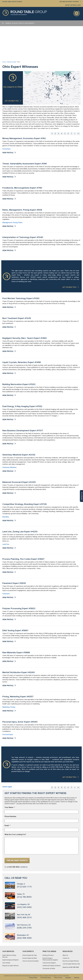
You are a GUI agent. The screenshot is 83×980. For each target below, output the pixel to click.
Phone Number (10, 816)
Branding (6, 517)
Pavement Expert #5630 (14, 583)
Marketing (6, 707)
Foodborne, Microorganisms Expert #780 (22, 188)
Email (7, 826)
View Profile (8, 153)
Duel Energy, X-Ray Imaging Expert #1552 (22, 406)
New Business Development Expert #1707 (23, 431)
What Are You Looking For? (15, 834)
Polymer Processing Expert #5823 (19, 608)
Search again (7, 787)
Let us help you (12, 101)
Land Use (6, 544)
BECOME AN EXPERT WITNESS (69, 2)
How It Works (6, 963)
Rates (20, 223)
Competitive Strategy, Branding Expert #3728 (24, 504)
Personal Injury (8, 734)
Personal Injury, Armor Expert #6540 (20, 722)
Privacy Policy (33, 978)
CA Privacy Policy (46, 978)
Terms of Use (58, 978)
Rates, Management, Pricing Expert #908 (22, 210)
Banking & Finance (48, 955)
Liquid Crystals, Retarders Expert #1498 (22, 362)
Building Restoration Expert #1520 (19, 384)
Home (4, 62)
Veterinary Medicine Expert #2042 (19, 455)
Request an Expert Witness (10, 966)
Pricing (15, 223)
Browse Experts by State (30, 958)
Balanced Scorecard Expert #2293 (19, 482)
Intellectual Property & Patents (52, 966)
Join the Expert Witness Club (71, 964)
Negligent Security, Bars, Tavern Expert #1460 (25, 338)
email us (24, 867)
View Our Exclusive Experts (31, 961)
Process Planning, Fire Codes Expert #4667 (23, 559)
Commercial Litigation (49, 963)
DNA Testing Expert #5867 (15, 631)
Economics (6, 149)
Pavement (6, 594)
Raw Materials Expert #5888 (16, 653)
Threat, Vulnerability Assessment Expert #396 (25, 164)
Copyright (68, 978)
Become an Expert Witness (71, 961)
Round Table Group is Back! (12, 2)
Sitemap (77, 978)
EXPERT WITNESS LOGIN (73, 5)
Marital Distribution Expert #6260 (19, 672)
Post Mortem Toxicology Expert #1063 (21, 298)
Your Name (10, 807)
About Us (65, 955)
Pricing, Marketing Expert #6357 (18, 697)
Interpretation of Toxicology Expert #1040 (23, 237)
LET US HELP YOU (69, 287)
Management (7, 223)
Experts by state (12, 62)
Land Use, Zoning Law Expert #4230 (20, 532)
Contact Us (66, 958)
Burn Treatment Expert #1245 (17, 318)
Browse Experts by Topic (30, 955)
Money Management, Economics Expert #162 (24, 138)
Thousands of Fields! (49, 969)
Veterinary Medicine (9, 467)
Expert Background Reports (10, 960)
